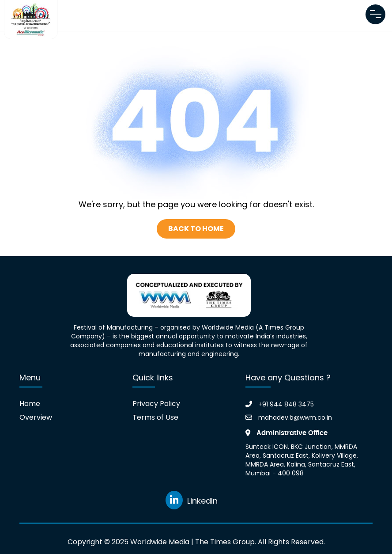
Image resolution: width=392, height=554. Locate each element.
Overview (36, 417)
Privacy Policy (156, 404)
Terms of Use (155, 417)
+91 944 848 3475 (280, 404)
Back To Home (196, 229)
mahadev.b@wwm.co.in (289, 417)
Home (30, 404)
